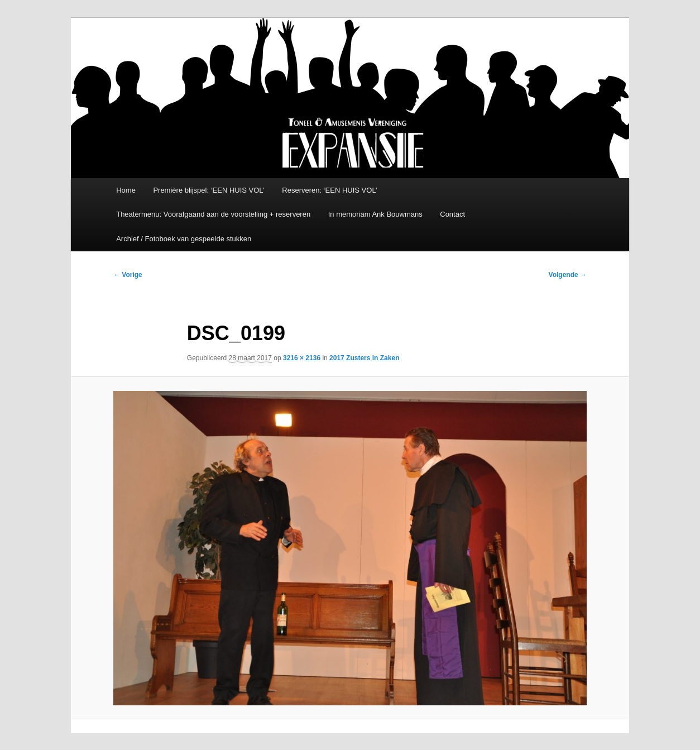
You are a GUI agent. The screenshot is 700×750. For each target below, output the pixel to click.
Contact (452, 214)
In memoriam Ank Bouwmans (375, 214)
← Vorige (128, 275)
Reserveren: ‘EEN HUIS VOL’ (330, 190)
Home (126, 190)
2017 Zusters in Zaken (364, 358)
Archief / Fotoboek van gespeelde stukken (184, 239)
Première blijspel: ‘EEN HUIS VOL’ (208, 190)
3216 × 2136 (302, 358)
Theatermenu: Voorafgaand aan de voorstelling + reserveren (213, 214)
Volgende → (568, 275)
